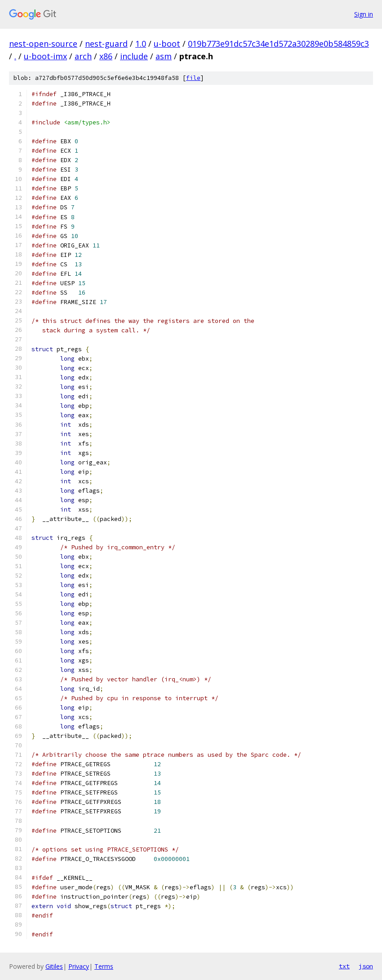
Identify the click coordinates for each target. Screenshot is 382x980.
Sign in (364, 14)
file (193, 78)
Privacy (79, 966)
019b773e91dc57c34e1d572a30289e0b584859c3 (278, 44)
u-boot (167, 44)
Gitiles (54, 966)
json (366, 966)
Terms (104, 966)
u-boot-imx (45, 56)
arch (83, 56)
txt (344, 966)
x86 (106, 56)
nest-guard (106, 44)
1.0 (141, 44)
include (134, 56)
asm (164, 56)
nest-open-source (43, 44)
